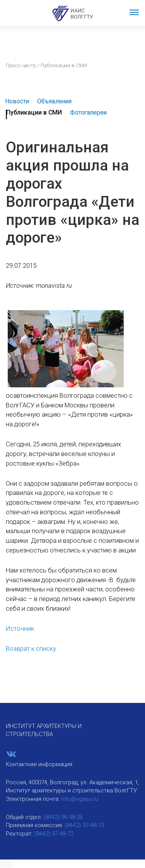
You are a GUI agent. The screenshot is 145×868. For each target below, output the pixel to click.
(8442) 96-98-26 (63, 817)
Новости (17, 101)
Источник (20, 629)
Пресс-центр (21, 65)
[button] (7, 864)
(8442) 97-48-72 (54, 834)
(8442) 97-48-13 (84, 825)
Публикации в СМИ (34, 112)
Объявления (54, 101)
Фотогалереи (88, 112)
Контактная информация (39, 764)
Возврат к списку (31, 649)
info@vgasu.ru (80, 799)
